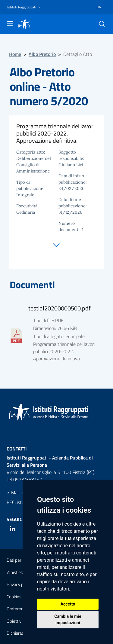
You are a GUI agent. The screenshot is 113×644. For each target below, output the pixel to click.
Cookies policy (20, 597)
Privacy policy (19, 584)
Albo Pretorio (42, 54)
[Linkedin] (13, 529)
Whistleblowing (21, 572)
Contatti (17, 449)
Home (15, 54)
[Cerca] (102, 24)
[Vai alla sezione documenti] (56, 244)
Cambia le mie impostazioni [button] (68, 620)
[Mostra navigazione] (10, 23)
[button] (25, 7)
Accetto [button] (68, 604)
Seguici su (19, 519)
